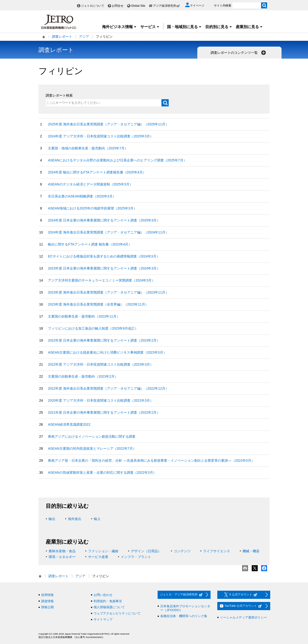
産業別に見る (249, 27)
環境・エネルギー (62, 557)
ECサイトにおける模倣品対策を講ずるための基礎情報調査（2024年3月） (104, 256)
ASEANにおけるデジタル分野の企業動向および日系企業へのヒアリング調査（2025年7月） (117, 160)
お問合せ (118, 6)
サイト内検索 (223, 6)
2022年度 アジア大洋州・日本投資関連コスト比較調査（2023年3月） (101, 364)
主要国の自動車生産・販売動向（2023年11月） (84, 316)
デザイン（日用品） (146, 551)
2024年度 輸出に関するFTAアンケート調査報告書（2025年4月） (97, 172)
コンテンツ (182, 551)
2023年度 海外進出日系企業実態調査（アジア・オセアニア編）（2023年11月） (108, 292)
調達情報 (47, 601)
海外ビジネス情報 (119, 27)
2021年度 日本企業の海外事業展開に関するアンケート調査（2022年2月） (104, 412)
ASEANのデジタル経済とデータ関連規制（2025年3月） (90, 184)
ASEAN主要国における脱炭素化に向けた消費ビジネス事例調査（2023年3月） (107, 352)
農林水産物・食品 (62, 551)
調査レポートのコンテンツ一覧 (239, 53)
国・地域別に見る (184, 27)
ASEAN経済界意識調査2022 (69, 424)
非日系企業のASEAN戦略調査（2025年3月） (82, 196)
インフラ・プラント (136, 557)
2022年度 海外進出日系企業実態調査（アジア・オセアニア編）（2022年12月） (108, 388)
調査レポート (62, 37)
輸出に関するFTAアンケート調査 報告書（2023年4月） (90, 244)
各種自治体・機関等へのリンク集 (184, 616)
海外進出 (75, 519)
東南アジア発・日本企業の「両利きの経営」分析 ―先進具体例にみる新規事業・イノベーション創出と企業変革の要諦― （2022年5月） (151, 460)
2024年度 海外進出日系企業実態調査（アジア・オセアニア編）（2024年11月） (108, 232)
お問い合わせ (103, 595)
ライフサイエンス (217, 551)
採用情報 (47, 595)
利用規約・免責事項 (108, 601)
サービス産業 (98, 557)
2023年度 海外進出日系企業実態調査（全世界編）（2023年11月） (98, 304)
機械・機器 (251, 551)
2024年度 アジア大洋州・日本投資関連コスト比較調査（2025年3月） (101, 136)
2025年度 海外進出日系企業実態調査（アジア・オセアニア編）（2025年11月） (108, 124)
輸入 (97, 519)
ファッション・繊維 (103, 551)
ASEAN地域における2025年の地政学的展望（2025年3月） (92, 208)
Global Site (138, 6)
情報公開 (47, 607)
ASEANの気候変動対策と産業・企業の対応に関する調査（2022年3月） (102, 472)
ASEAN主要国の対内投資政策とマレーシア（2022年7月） (92, 448)
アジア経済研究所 (167, 6)
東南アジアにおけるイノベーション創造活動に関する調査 (92, 436)
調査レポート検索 (59, 95)
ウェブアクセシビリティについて (117, 613)
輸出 (52, 519)
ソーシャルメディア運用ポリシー (243, 617)
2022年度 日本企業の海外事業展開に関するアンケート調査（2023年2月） (104, 340)
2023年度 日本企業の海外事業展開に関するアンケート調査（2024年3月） (104, 268)
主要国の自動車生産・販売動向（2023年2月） (83, 376)
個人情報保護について (109, 607)
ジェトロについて (93, 6)
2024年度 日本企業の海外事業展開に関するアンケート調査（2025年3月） (104, 220)
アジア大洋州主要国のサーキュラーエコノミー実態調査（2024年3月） (101, 280)
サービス (150, 27)
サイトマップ (103, 619)
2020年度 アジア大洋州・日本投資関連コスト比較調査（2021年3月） (101, 400)
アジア (84, 37)
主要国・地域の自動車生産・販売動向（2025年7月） (88, 148)
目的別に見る (219, 27)
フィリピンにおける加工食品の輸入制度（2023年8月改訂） (93, 328)
